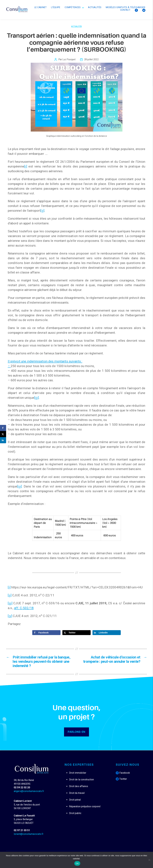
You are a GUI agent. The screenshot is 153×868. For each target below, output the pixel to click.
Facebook (123, 773)
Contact (125, 10)
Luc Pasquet (69, 59)
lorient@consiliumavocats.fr (29, 834)
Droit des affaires (79, 786)
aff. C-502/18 (24, 608)
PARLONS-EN (76, 732)
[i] (26, 166)
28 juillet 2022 (91, 59)
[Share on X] (77, 633)
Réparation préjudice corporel (85, 806)
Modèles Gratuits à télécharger (126, 7)
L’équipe (56, 7)
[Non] (149, 860)
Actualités (95, 7)
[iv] (19, 486)
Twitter (121, 779)
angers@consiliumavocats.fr (29, 791)
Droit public (75, 813)
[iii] (37, 398)
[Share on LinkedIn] (107, 633)
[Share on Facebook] (46, 633)
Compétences (73, 7)
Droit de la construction (81, 780)
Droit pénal (75, 800)
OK (77, 863)
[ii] (42, 211)
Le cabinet (41, 7)
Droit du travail (77, 793)
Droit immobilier (78, 773)
